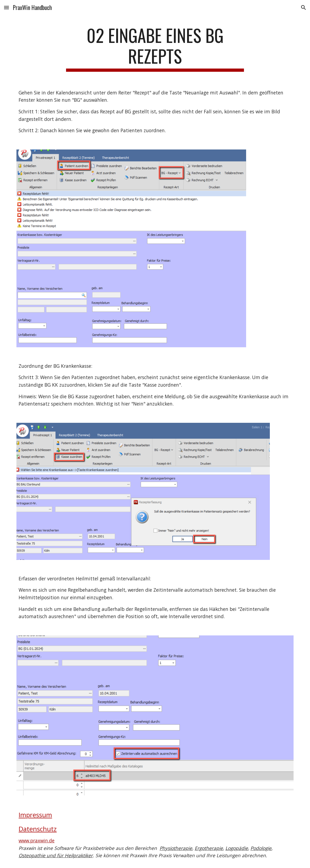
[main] (155, 48)
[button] (6, 7)
